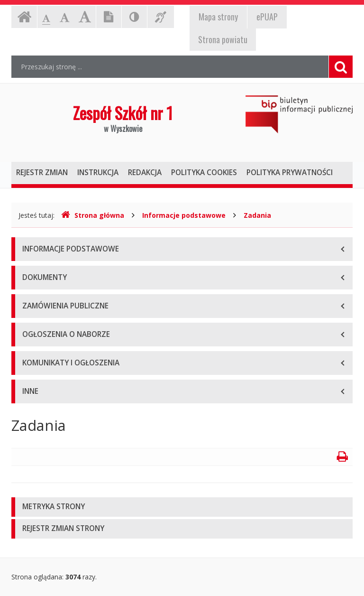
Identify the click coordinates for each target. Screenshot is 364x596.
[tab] (182, 507)
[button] (182, 507)
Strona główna (93, 215)
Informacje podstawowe (184, 215)
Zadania (257, 215)
